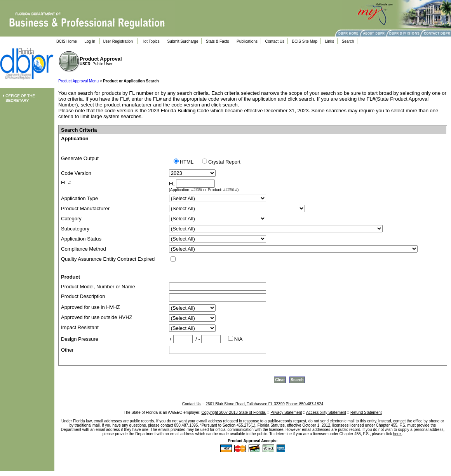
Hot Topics (151, 41)
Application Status (81, 239)
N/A (239, 339)
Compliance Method (84, 249)
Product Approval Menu (78, 81)
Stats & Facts (217, 41)
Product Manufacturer (85, 208)
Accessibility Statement (326, 412)
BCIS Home (67, 41)
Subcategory (75, 229)
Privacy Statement (286, 412)
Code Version (76, 173)
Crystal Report (224, 162)
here (398, 434)
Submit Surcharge (183, 41)
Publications (247, 41)
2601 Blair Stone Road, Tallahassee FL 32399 (245, 404)
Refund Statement (366, 412)
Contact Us (275, 41)
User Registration (118, 41)
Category (71, 219)
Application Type (79, 198)
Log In (90, 41)
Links (330, 41)
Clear (280, 380)
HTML (188, 162)
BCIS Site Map (305, 41)
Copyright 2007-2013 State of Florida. (234, 412)
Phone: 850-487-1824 (305, 404)
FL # (66, 182)
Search (348, 41)
